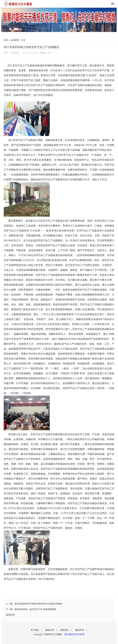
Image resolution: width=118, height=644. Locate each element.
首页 (6, 40)
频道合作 (50, 630)
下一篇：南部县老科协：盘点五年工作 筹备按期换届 (31, 609)
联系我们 (65, 630)
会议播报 (15, 40)
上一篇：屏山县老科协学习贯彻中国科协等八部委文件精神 (34, 604)
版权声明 (80, 630)
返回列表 (10, 615)
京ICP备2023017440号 (74, 634)
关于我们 (35, 630)
